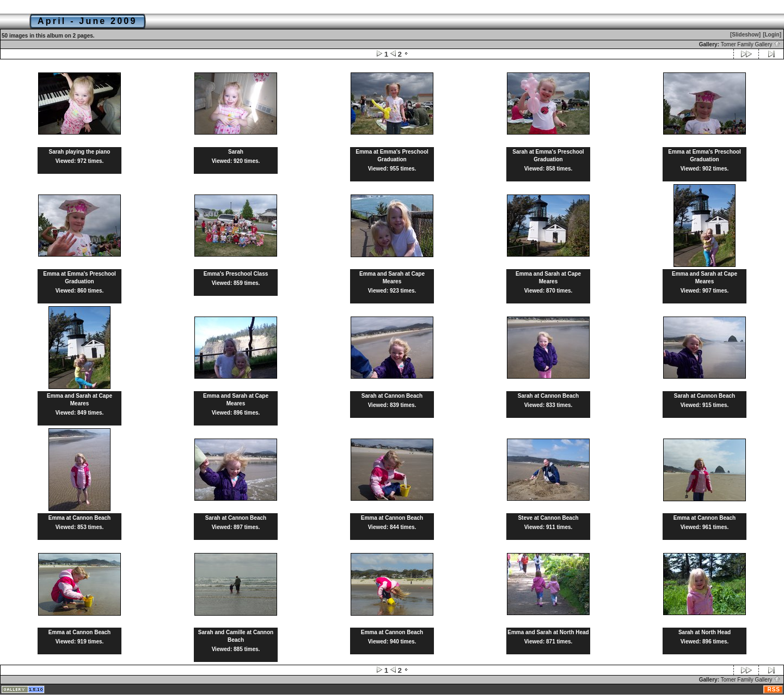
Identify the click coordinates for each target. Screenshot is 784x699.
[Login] (772, 35)
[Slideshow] (745, 35)
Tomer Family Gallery (751, 44)
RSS (774, 689)
